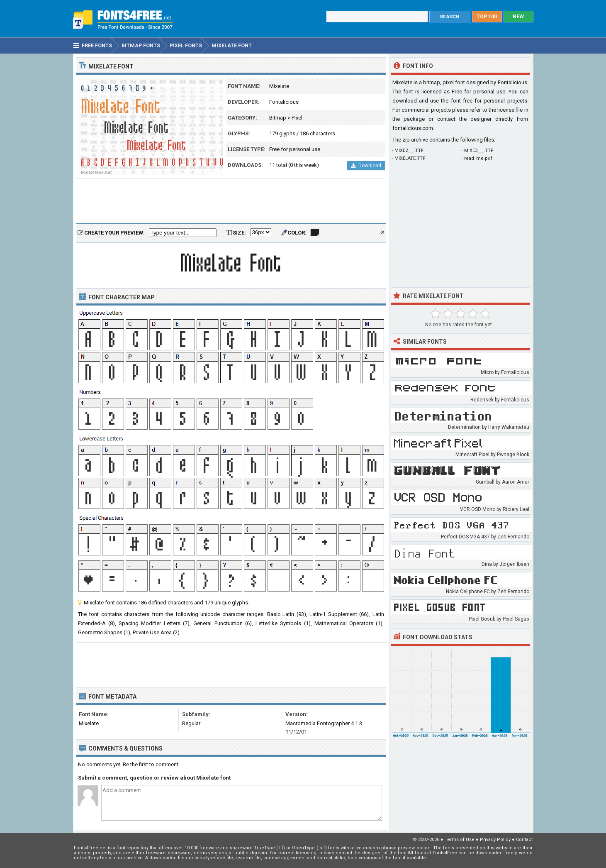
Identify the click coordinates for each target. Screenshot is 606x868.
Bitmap (278, 118)
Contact (524, 840)
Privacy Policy (495, 840)
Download (366, 166)
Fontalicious (284, 102)
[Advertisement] (231, 201)
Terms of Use (460, 840)
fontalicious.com (413, 128)
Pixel (297, 118)
